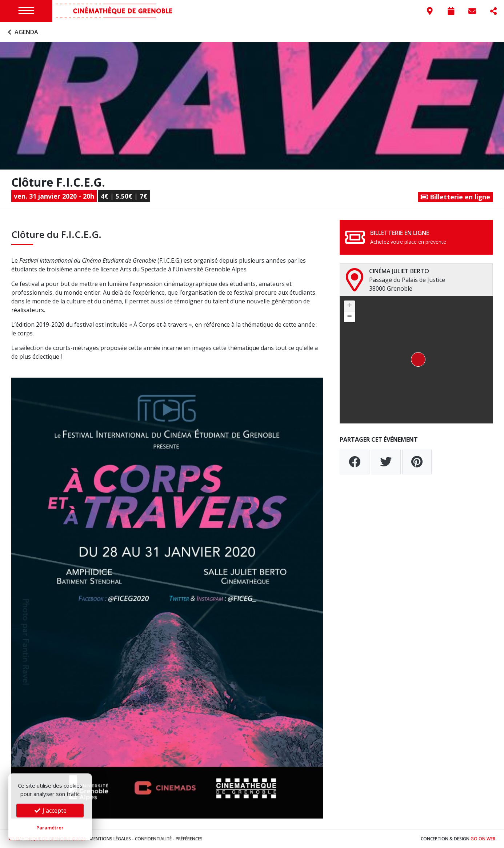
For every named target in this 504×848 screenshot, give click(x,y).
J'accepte (50, 811)
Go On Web (483, 839)
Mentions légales (110, 839)
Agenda (22, 32)
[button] (416, 360)
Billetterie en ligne (455, 197)
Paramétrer (50, 828)
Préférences (189, 839)
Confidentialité (153, 839)
